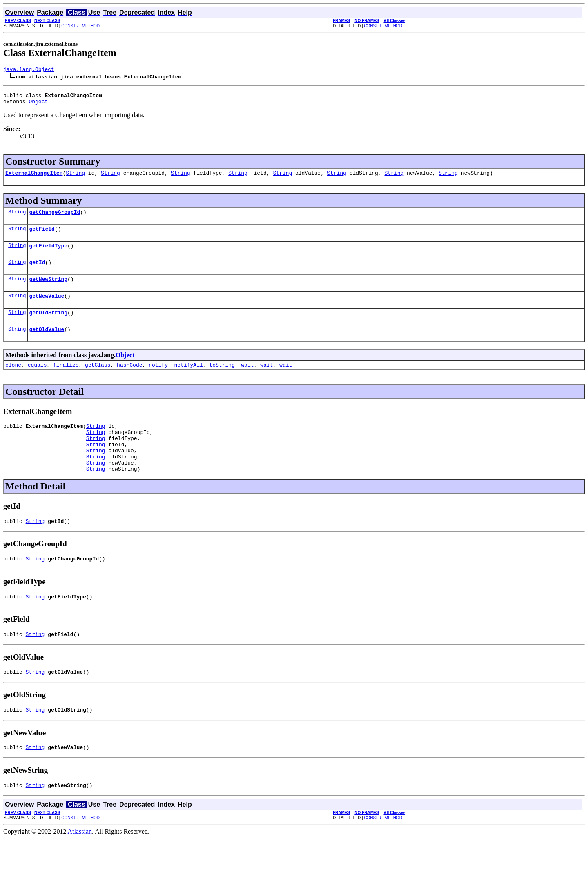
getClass (98, 380)
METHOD (91, 26)
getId (37, 272)
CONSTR (70, 26)
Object (38, 105)
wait (247, 380)
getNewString (48, 290)
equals (37, 380)
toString (222, 380)
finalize (66, 380)
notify (158, 380)
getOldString (48, 326)
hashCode (129, 380)
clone (13, 380)
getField (42, 236)
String (75, 178)
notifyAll (189, 380)
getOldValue (47, 344)
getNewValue (47, 308)
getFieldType (48, 254)
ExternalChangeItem (34, 178)
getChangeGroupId (55, 218)
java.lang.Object (29, 70)
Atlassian (80, 867)
